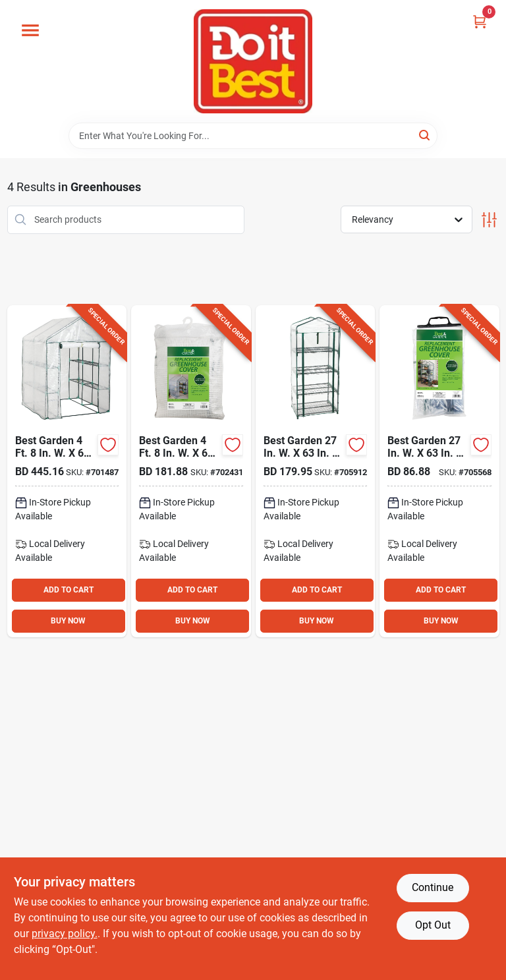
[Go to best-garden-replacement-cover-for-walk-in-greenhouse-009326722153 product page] (191, 471)
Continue (433, 887)
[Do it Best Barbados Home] (253, 61)
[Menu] (30, 30)
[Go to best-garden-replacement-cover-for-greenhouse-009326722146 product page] (439, 471)
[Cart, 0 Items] (480, 21)
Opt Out (433, 925)
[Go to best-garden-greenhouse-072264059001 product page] (316, 471)
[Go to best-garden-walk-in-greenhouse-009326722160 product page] (67, 471)
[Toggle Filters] (489, 220)
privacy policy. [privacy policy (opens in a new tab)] (65, 934)
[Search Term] (253, 136)
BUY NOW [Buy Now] (68, 621)
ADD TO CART (69, 590)
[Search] (425, 135)
